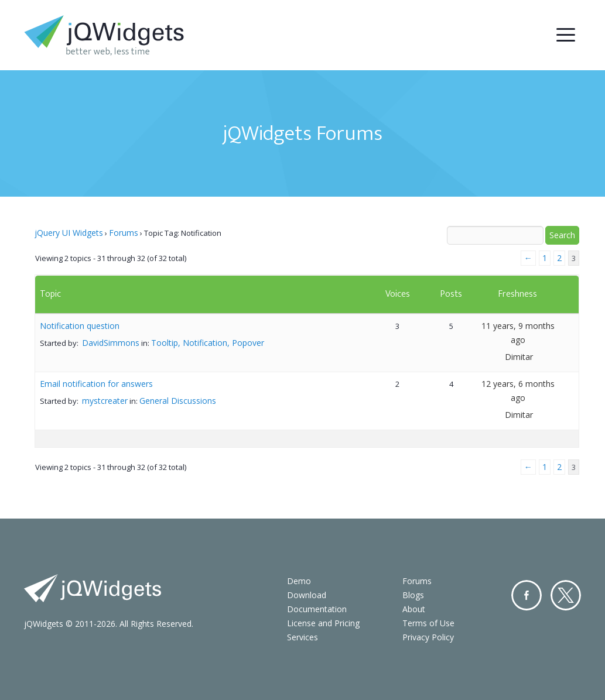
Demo (299, 581)
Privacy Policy (428, 637)
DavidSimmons (111, 343)
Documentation (317, 609)
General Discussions (178, 401)
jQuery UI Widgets (69, 233)
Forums (124, 233)
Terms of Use (428, 623)
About (414, 609)
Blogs (413, 595)
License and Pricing (323, 623)
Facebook (527, 595)
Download (307, 595)
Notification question (80, 326)
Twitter (566, 595)
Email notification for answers (96, 384)
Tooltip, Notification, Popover (208, 343)
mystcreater (105, 401)
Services (302, 637)
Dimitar (519, 357)
